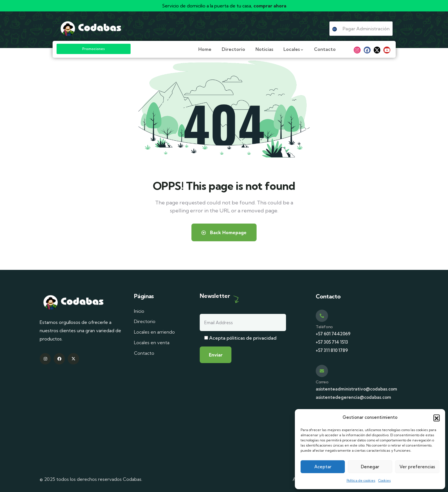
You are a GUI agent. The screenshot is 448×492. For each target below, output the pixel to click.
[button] (437, 418)
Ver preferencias (417, 467)
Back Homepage (224, 232)
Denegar (370, 467)
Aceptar (323, 467)
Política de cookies (361, 480)
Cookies (385, 480)
